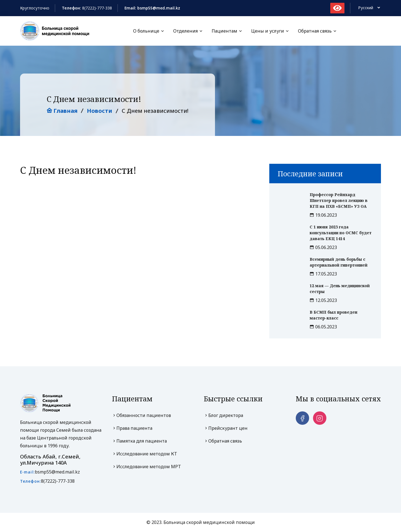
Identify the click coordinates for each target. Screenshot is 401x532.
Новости (100, 111)
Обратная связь (315, 31)
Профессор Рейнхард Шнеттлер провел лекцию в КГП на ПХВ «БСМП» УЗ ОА (339, 201)
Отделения (185, 31)
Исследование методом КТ (145, 454)
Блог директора (223, 416)
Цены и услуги (268, 31)
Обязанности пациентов (141, 416)
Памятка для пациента (139, 441)
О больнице (146, 31)
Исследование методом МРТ (146, 467)
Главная (62, 111)
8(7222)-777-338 (97, 8)
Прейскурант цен (226, 428)
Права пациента (132, 428)
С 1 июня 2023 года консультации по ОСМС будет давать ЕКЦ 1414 (341, 233)
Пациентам (224, 31)
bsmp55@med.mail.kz (57, 472)
